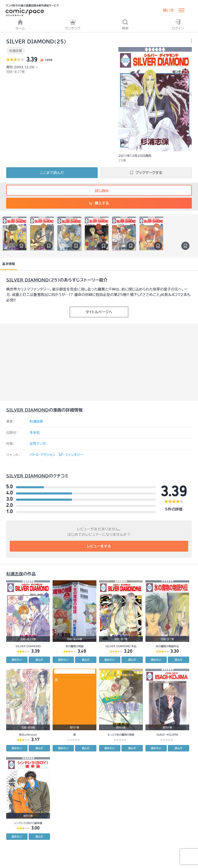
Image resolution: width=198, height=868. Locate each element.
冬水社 (35, 433)
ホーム (20, 24)
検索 (125, 24)
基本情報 (9, 264)
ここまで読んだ (52, 173)
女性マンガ (38, 444)
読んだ (39, 660)
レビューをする (99, 546)
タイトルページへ (99, 312)
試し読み (99, 191)
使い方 (168, 10)
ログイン (178, 24)
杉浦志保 (16, 51)
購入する (99, 203)
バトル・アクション (42, 455)
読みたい (17, 660)
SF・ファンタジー (71, 455)
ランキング (73, 24)
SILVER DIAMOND (27, 280)
